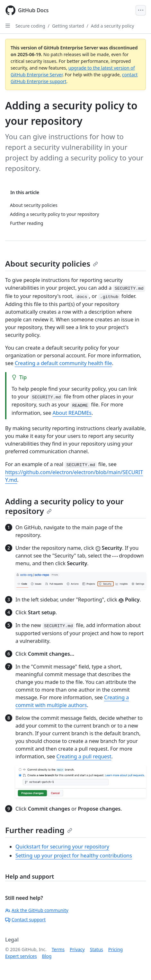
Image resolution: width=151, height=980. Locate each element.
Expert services (21, 956)
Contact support (25, 920)
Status (97, 949)
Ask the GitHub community (37, 910)
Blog (47, 956)
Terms (58, 949)
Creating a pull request (84, 756)
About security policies (52, 264)
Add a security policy (113, 26)
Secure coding (30, 26)
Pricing (115, 949)
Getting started (68, 26)
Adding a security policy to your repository (64, 506)
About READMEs (72, 413)
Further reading (39, 830)
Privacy (77, 949)
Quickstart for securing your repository (62, 847)
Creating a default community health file (63, 363)
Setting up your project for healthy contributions (74, 856)
